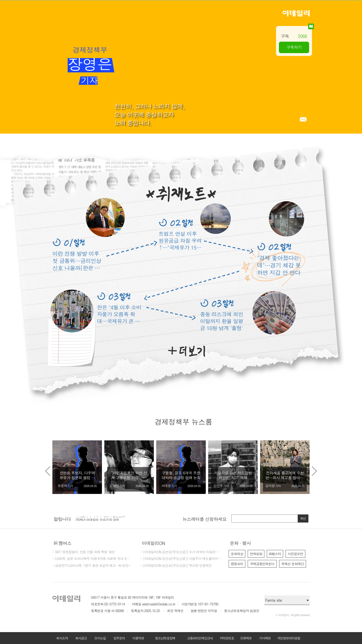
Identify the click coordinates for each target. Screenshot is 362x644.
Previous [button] (48, 471)
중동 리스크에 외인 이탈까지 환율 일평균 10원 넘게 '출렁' (222, 321)
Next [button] (314, 471)
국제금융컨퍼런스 (262, 564)
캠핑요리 (237, 564)
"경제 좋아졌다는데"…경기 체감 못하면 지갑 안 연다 (279, 265)
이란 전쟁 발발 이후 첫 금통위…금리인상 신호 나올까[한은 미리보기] (77, 261)
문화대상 (237, 554)
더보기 (187, 351)
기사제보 (265, 638)
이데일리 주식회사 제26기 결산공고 (100, 518)
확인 (303, 518)
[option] (77, 467)
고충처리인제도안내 (200, 638)
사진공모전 (295, 554)
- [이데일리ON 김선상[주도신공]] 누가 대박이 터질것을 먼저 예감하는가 (181, 552)
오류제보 (246, 638)
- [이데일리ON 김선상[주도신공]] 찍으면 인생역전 (176, 566)
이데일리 (296, 13)
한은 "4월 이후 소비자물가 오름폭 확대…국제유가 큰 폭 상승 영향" (119, 314)
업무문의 (119, 638)
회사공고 (81, 638)
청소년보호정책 (165, 638)
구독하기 (294, 47)
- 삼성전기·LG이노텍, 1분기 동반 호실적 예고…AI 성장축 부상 (93, 566)
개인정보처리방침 (289, 638)
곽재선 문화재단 (293, 564)
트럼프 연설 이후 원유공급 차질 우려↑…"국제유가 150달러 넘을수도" (180, 240)
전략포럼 (256, 554)
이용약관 (138, 638)
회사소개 (62, 638)
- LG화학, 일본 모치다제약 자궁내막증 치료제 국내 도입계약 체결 (93, 559)
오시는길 (100, 638)
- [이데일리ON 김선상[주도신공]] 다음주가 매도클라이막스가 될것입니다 (181, 559)
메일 (303, 119)
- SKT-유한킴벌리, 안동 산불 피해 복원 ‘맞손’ (84, 552)
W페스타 (275, 554)
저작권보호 (227, 638)
